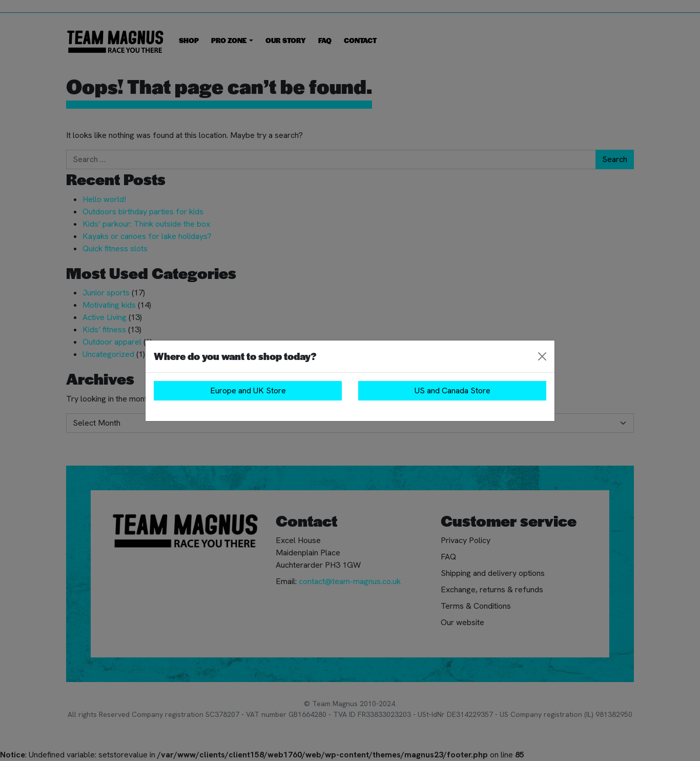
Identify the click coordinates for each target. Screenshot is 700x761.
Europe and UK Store (248, 390)
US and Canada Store (452, 390)
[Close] (542, 356)
